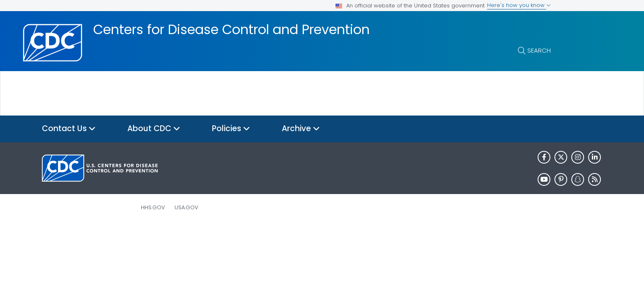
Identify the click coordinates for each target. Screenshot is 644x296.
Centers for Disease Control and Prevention (231, 30)
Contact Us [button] (69, 129)
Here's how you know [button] (519, 5)
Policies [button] (231, 129)
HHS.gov (153, 207)
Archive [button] (301, 129)
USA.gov (186, 207)
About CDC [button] (154, 129)
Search (539, 50)
